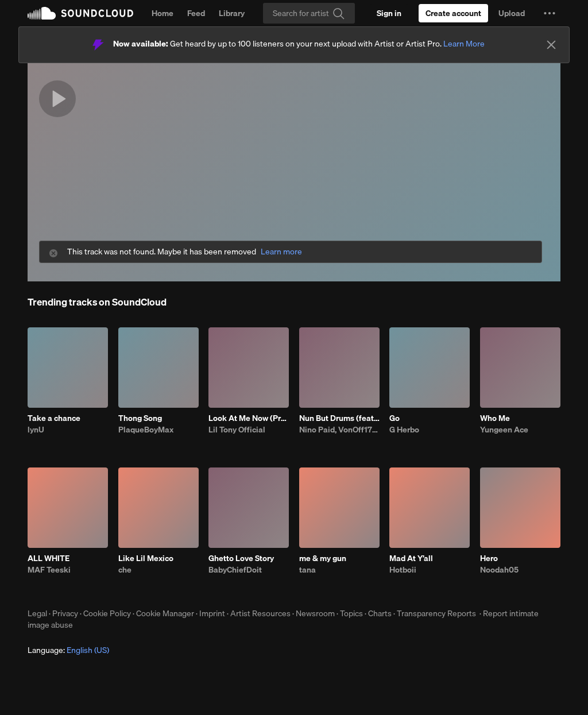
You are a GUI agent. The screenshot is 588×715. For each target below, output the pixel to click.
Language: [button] (68, 650)
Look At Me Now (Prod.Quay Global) (249, 418)
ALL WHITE (49, 558)
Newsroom (315, 613)
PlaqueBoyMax (146, 430)
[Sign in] (389, 13)
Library (232, 13)
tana (307, 570)
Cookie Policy (107, 613)
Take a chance (54, 418)
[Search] (309, 13)
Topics (351, 613)
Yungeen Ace (504, 430)
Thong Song (140, 418)
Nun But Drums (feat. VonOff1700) (339, 418)
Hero (489, 558)
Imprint (212, 613)
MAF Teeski (49, 570)
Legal (37, 613)
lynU (36, 430)
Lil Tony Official (237, 430)
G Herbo (404, 430)
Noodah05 (499, 570)
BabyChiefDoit (235, 570)
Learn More (464, 44)
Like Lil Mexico (146, 558)
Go (394, 418)
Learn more (281, 252)
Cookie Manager (165, 613)
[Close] (551, 45)
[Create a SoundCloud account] (453, 13)
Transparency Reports (436, 613)
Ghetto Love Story (241, 558)
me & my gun (323, 558)
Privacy (65, 613)
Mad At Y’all (411, 558)
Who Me (495, 418)
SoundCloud (80, 13)
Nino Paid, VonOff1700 (339, 430)
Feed (196, 13)
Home (163, 13)
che (125, 570)
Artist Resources (260, 613)
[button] (550, 13)
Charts (380, 613)
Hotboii (403, 570)
